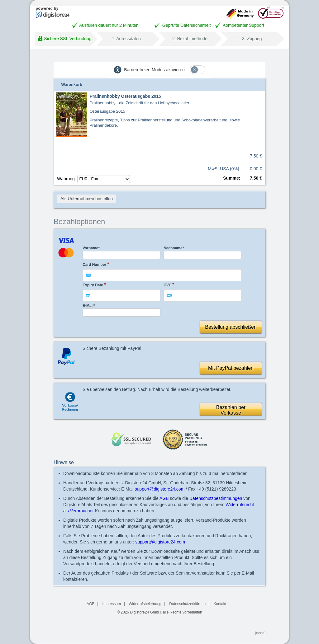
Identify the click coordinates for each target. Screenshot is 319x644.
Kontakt (220, 604)
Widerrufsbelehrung (145, 604)
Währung (93, 179)
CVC (167, 285)
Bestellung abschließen (231, 327)
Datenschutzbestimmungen (216, 498)
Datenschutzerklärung (187, 604)
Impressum (112, 604)
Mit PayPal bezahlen (231, 368)
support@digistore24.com (160, 489)
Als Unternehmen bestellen (87, 199)
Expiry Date (93, 285)
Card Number (94, 265)
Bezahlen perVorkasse (231, 410)
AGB (164, 498)
